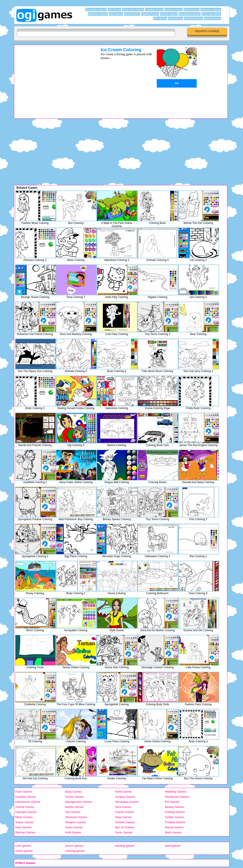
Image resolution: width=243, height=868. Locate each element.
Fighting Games (150, 14)
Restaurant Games (177, 797)
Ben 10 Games (125, 827)
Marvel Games (174, 827)
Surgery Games (125, 797)
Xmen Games (74, 827)
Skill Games (115, 10)
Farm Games (24, 792)
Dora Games (123, 807)
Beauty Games (174, 807)
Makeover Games (98, 14)
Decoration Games (96, 10)
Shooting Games (194, 18)
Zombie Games (125, 822)
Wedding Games (176, 792)
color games (23, 846)
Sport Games (175, 18)
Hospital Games (25, 797)
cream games (24, 851)
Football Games (175, 822)
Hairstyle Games (26, 812)
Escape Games (169, 14)
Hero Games (24, 827)
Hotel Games (123, 792)
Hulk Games (73, 832)
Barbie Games (74, 807)
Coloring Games (173, 10)
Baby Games (73, 792)
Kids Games (116, 14)
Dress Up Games (211, 14)
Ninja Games (123, 817)
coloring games (75, 851)
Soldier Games (174, 817)
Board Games (192, 10)
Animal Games (25, 807)
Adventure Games (211, 10)
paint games (173, 846)
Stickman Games (76, 817)
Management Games (79, 802)
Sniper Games (24, 822)
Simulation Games (127, 802)
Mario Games (24, 817)
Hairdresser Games (28, 802)
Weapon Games (76, 822)
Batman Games (25, 832)
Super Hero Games (133, 10)
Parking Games (175, 812)
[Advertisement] (52, 78)
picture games (74, 846)
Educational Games (190, 14)
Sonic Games (124, 832)
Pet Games (172, 802)
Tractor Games (125, 812)
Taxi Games (73, 812)
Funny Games (132, 14)
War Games (160, 18)
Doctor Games (74, 797)
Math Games (173, 832)
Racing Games (213, 18)
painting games (125, 846)
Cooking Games (154, 10)
